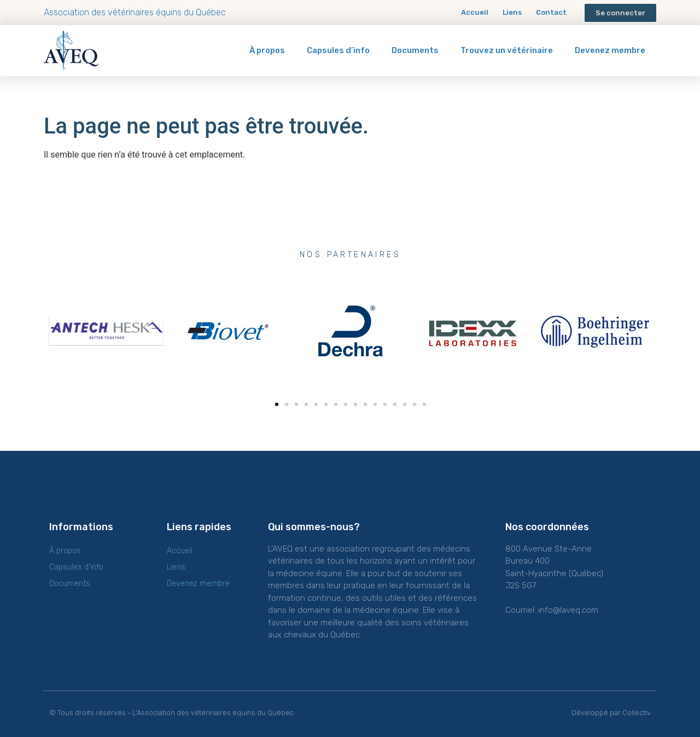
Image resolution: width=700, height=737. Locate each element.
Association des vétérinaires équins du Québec (135, 12)
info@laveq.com (568, 610)
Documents (415, 50)
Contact (551, 12)
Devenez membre (610, 50)
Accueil (475, 12)
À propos (267, 50)
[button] (620, 13)
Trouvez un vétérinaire (507, 50)
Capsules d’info (338, 50)
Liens (512, 12)
